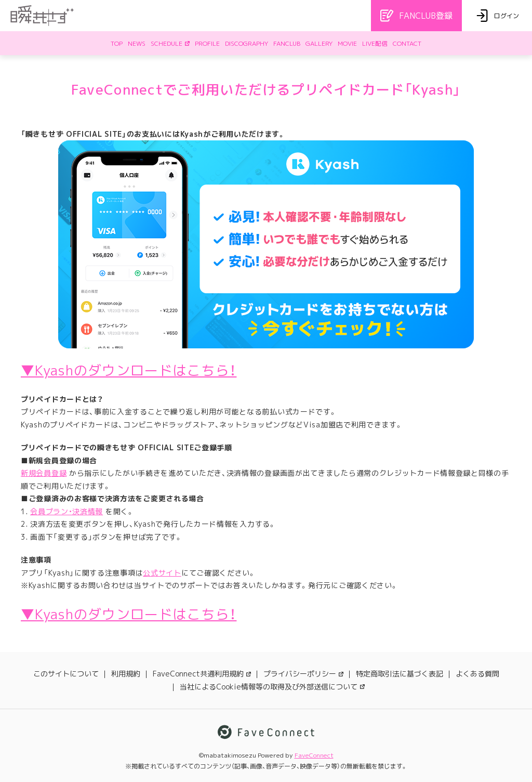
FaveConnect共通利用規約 (202, 674)
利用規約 (126, 674)
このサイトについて (66, 674)
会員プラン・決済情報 (66, 511)
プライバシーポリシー (303, 674)
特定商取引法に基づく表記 (400, 674)
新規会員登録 (44, 473)
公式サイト (162, 573)
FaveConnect (314, 755)
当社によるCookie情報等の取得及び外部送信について (272, 687)
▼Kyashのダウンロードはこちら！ (129, 370)
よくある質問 (477, 674)
